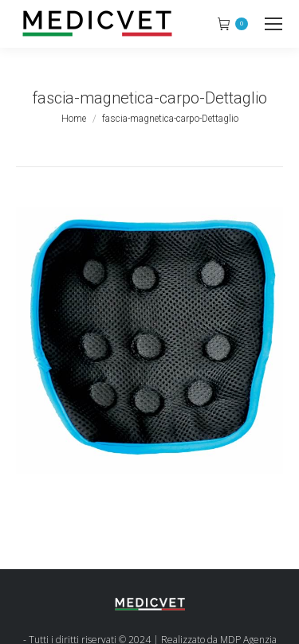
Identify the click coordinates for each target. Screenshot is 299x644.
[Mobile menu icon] (273, 24)
